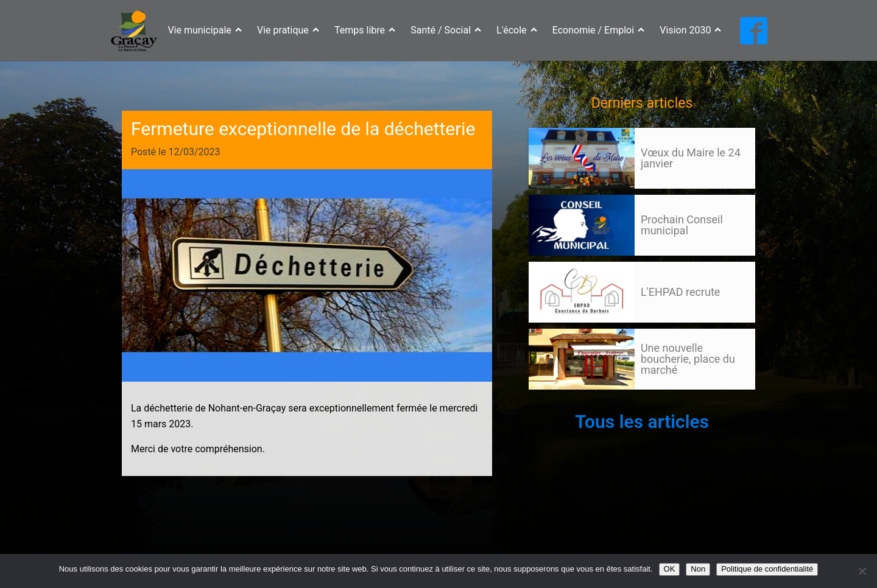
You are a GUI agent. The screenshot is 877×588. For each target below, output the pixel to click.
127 (552, 401)
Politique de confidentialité (767, 569)
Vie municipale (205, 30)
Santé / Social (446, 30)
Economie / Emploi (599, 30)
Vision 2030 (690, 30)
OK (670, 569)
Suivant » (573, 401)
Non (698, 569)
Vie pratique (288, 30)
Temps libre (365, 30)
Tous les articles (642, 422)
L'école (517, 30)
